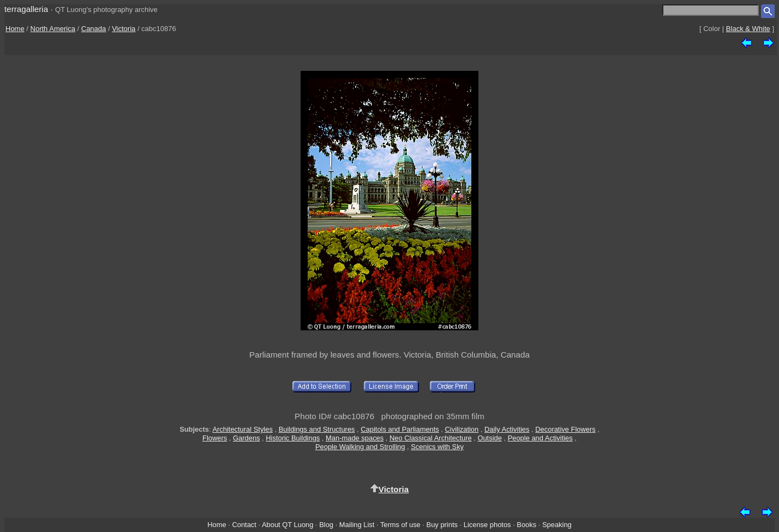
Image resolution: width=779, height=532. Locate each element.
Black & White (748, 29)
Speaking (557, 525)
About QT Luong (287, 525)
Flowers (215, 438)
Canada (94, 29)
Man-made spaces (355, 438)
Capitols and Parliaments (400, 429)
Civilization (462, 429)
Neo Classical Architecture (431, 438)
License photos (487, 525)
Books (526, 525)
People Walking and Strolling (360, 447)
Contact (244, 525)
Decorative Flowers (565, 429)
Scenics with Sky (437, 447)
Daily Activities (507, 429)
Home (15, 29)
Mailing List (357, 525)
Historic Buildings (293, 438)
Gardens (247, 438)
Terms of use (400, 525)
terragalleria (26, 9)
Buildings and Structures (317, 429)
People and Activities (540, 438)
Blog (326, 525)
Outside (489, 438)
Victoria (124, 29)
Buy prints (442, 525)
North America (53, 29)
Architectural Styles (242, 429)
